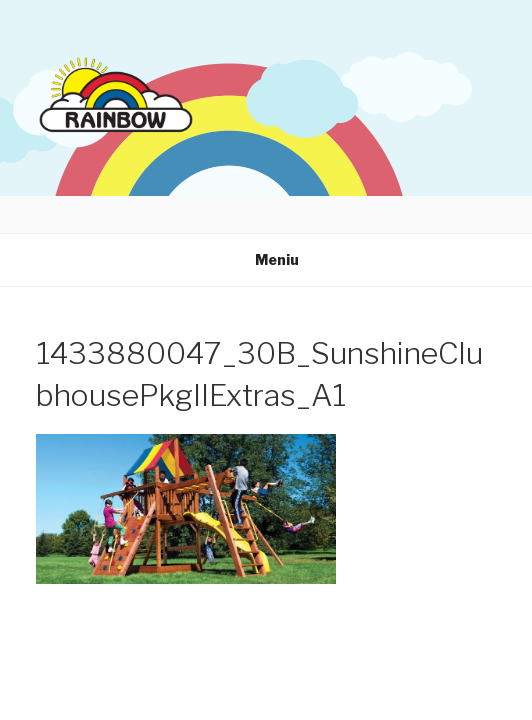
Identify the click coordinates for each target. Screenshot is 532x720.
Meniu (266, 259)
